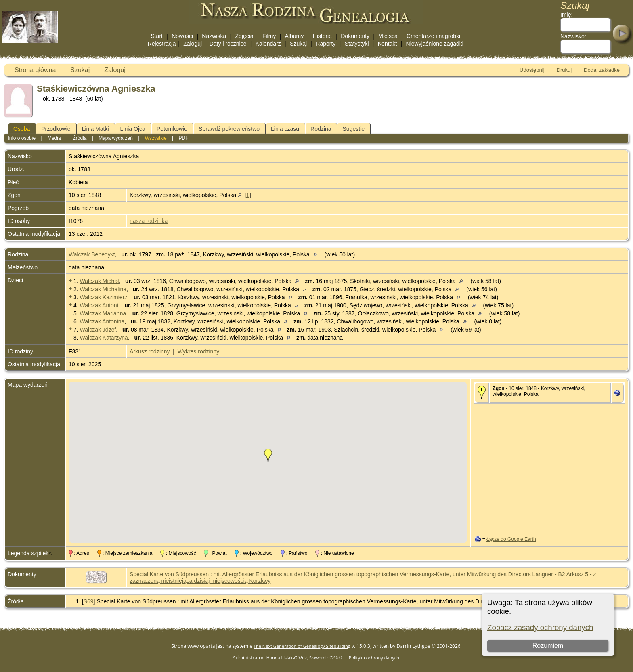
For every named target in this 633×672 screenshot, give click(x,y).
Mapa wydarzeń (116, 138)
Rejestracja (162, 44)
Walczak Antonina (102, 321)
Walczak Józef (98, 330)
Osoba (22, 129)
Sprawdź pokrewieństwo (229, 129)
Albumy (294, 36)
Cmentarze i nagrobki (433, 36)
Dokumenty (355, 36)
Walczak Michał (100, 281)
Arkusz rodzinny (150, 351)
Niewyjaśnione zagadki (435, 44)
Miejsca (388, 36)
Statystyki (357, 44)
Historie (322, 36)
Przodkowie (56, 129)
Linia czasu (285, 129)
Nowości (182, 36)
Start (157, 36)
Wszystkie (156, 138)
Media (54, 138)
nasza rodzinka (149, 221)
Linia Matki (95, 129)
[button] (268, 456)
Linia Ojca (133, 129)
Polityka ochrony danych (374, 658)
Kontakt (387, 44)
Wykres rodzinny (198, 351)
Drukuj (564, 70)
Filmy (269, 36)
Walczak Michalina (103, 289)
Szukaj (298, 44)
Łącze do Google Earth (511, 539)
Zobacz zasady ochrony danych (540, 627)
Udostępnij (532, 70)
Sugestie (353, 129)
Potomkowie (172, 129)
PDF (184, 138)
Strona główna (35, 70)
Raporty (326, 44)
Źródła (80, 138)
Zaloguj (193, 44)
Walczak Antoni (99, 305)
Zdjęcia (244, 36)
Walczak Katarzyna (104, 338)
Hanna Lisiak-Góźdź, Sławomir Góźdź (304, 658)
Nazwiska (214, 36)
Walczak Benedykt (92, 254)
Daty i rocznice (228, 44)
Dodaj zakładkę (602, 70)
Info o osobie (22, 138)
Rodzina (321, 129)
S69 (89, 601)
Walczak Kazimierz (104, 297)
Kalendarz (268, 44)
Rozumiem (548, 646)
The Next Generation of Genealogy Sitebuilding (302, 646)
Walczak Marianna (103, 313)
